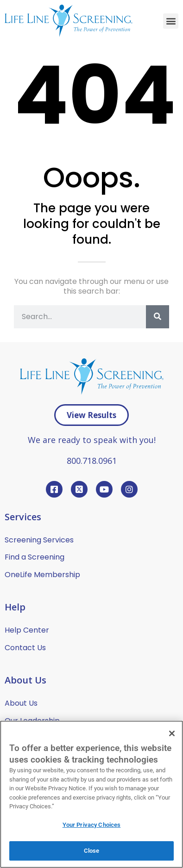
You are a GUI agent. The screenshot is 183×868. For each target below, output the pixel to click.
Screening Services (39, 540)
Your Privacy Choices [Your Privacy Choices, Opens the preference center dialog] (92, 825)
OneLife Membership (42, 575)
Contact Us (25, 648)
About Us (21, 703)
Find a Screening (35, 557)
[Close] (172, 733)
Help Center (27, 630)
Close (92, 851)
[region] (91, 794)
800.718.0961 (92, 461)
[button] (171, 21)
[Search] (158, 317)
